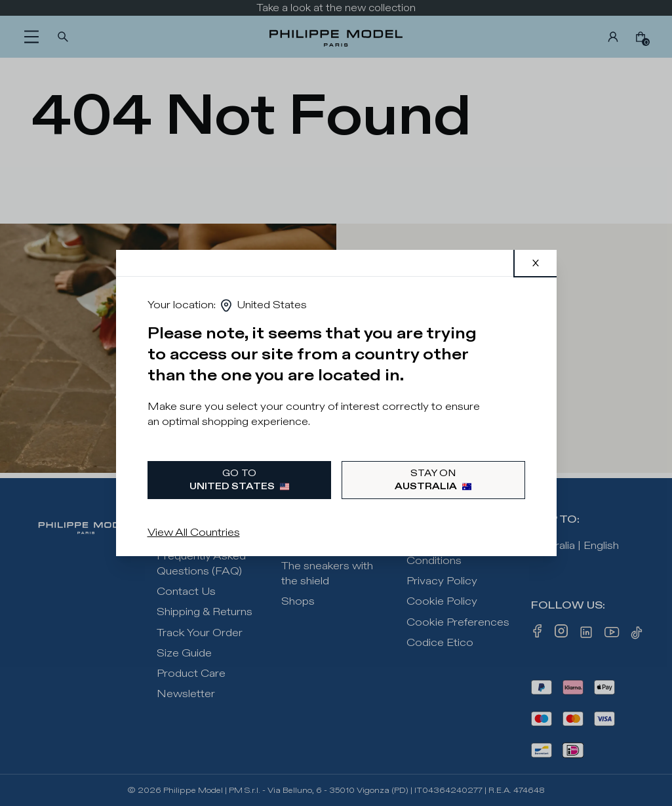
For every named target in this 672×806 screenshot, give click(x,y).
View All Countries (194, 533)
